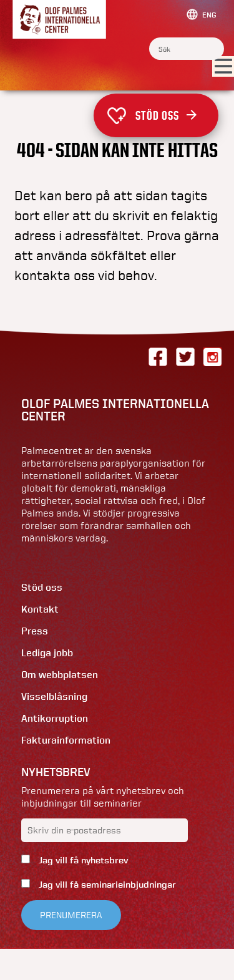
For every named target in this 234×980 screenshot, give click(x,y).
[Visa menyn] (223, 67)
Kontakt (40, 609)
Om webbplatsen (60, 675)
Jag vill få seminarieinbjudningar (106, 885)
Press (35, 631)
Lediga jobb (47, 653)
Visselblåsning (54, 696)
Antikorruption (55, 718)
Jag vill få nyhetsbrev (82, 860)
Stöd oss (166, 115)
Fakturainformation (66, 740)
